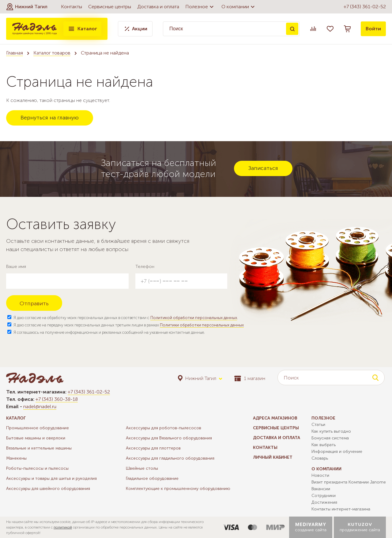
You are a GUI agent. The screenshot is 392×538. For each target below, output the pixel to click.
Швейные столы (142, 468)
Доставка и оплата (158, 7)
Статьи (318, 425)
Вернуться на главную (50, 118)
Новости (320, 475)
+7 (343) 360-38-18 (57, 399)
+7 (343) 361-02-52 (365, 7)
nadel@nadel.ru (40, 406)
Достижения (324, 502)
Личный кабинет (273, 457)
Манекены (16, 458)
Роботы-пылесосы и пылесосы (37, 468)
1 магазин (250, 378)
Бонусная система (330, 438)
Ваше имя (16, 267)
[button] (27, 7)
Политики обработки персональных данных (202, 325)
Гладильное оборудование (152, 478)
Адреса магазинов (275, 418)
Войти (373, 29)
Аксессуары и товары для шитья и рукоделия (51, 478)
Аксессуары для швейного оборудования (48, 489)
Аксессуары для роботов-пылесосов (164, 428)
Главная (15, 53)
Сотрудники (324, 496)
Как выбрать (324, 445)
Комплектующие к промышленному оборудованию (178, 489)
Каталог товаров (52, 53)
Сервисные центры (110, 7)
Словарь (320, 458)
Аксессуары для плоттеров (153, 448)
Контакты (72, 7)
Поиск (292, 29)
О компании (239, 7)
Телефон (145, 267)
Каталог (82, 29)
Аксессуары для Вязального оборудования (169, 438)
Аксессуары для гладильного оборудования (170, 458)
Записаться (263, 168)
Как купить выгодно (331, 431)
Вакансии (321, 489)
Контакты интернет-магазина (341, 509)
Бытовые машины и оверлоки (36, 438)
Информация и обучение (337, 451)
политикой (63, 527)
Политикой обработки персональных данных (194, 318)
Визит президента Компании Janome (349, 482)
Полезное (200, 7)
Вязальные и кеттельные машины (39, 448)
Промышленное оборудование (38, 428)
